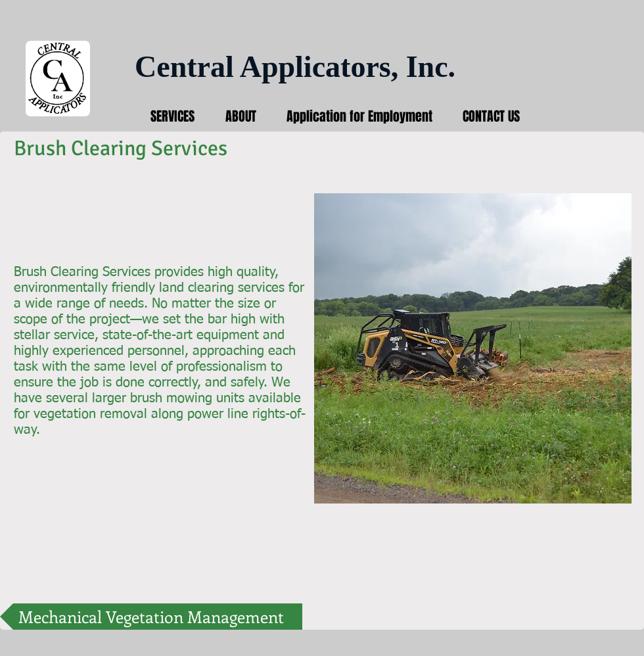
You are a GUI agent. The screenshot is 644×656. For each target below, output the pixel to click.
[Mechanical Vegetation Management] (151, 617)
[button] (473, 348)
